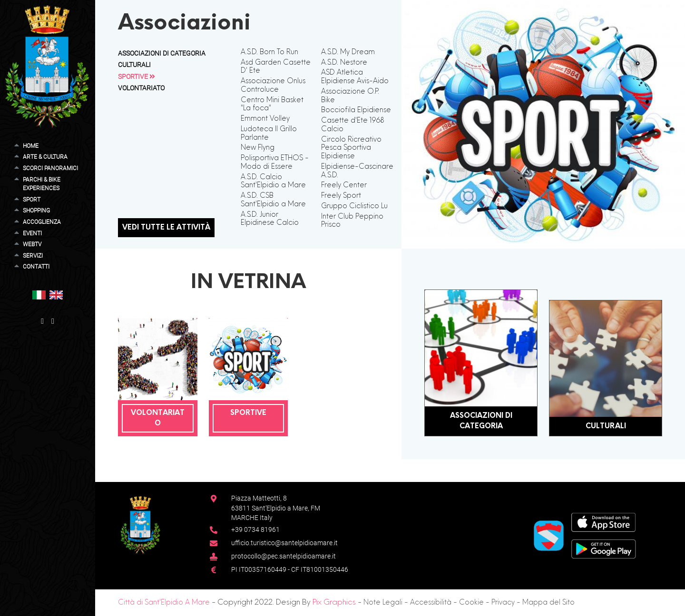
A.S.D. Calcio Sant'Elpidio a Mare (273, 182)
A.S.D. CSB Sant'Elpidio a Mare (273, 200)
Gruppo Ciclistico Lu (354, 206)
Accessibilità (431, 603)
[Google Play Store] (604, 548)
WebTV (32, 244)
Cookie (471, 603)
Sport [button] (32, 199)
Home (31, 146)
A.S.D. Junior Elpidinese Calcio (270, 219)
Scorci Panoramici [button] (50, 168)
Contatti (36, 266)
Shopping (36, 210)
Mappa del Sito (548, 603)
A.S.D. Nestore (344, 63)
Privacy (503, 603)
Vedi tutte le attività (166, 228)
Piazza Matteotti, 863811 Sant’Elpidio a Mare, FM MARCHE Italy (276, 508)
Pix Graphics (334, 603)
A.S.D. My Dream (348, 52)
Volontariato (141, 88)
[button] (39, 294)
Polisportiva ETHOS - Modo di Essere (275, 163)
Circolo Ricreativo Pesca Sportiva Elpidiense (351, 148)
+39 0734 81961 (255, 529)
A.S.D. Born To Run (269, 52)
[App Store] (603, 522)
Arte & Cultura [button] (45, 157)
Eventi (32, 233)
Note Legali (383, 603)
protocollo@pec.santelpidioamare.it (284, 556)
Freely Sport (341, 196)
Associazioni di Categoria (162, 53)
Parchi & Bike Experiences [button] (42, 184)
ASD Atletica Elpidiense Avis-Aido (355, 77)
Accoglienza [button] (42, 222)
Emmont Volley (265, 119)
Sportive (137, 77)
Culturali (134, 65)
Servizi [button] (33, 255)
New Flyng (258, 148)
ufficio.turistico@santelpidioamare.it (284, 543)
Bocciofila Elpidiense (356, 110)
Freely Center (344, 185)
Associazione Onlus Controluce (273, 86)
